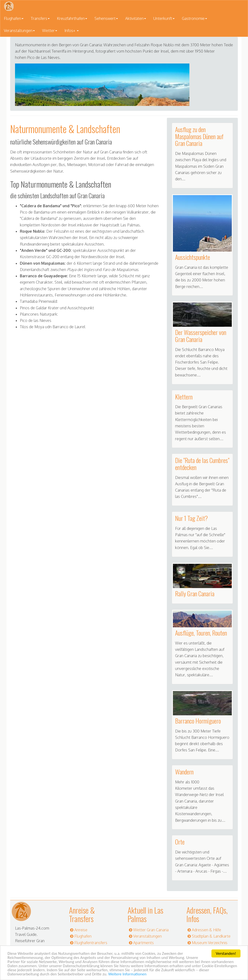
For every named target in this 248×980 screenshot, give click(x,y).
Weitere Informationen (127, 974)
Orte (180, 842)
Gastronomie (194, 18)
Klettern (184, 397)
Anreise (81, 930)
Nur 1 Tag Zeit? (191, 518)
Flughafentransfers (91, 943)
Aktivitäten (136, 18)
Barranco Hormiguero (198, 721)
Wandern (184, 772)
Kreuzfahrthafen (72, 18)
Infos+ (72, 31)
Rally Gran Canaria (195, 594)
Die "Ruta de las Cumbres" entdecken (202, 464)
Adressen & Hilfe (206, 930)
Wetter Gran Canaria (151, 930)
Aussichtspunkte (193, 257)
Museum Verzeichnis (210, 943)
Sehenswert (106, 18)
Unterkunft (164, 18)
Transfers (40, 18)
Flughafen (14, 18)
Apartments (143, 943)
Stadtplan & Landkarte (211, 936)
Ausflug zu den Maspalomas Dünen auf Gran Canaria (199, 136)
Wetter (50, 31)
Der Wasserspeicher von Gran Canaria (201, 336)
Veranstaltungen (19, 31)
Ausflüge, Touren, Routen (201, 633)
